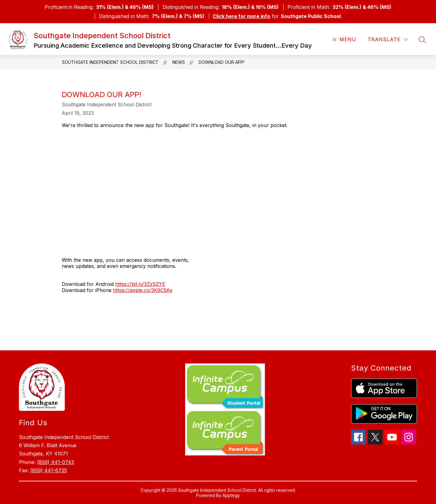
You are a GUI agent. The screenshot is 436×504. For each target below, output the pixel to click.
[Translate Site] (388, 40)
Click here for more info (241, 16)
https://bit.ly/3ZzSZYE (140, 284)
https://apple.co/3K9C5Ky (143, 290)
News (179, 62)
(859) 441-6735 (49, 470)
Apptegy (231, 495)
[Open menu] (344, 40)
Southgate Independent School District (110, 62)
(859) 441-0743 (55, 462)
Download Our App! (222, 62)
